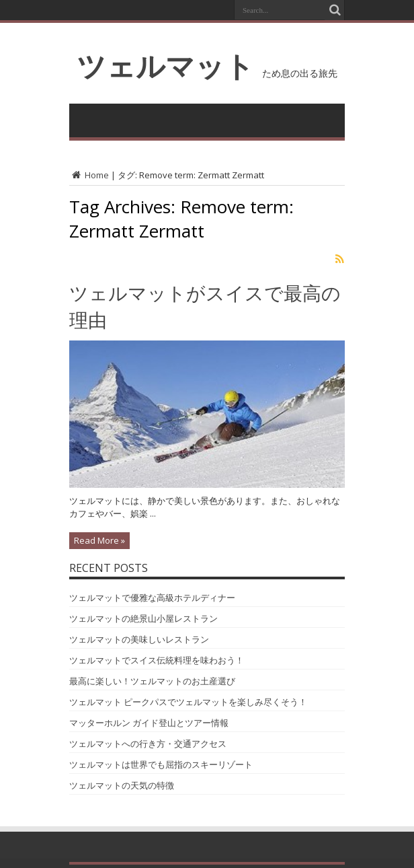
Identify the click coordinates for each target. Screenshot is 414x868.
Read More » (99, 540)
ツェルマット (165, 65)
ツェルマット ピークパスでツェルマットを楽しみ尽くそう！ (188, 702)
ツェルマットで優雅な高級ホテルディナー (152, 598)
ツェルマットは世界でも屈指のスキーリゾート (161, 764)
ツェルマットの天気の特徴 (122, 785)
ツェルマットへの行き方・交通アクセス (148, 744)
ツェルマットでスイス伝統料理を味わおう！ (157, 660)
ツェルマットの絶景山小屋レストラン (143, 618)
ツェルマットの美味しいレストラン (139, 639)
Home (89, 175)
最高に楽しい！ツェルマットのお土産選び (152, 681)
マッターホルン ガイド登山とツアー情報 (149, 723)
